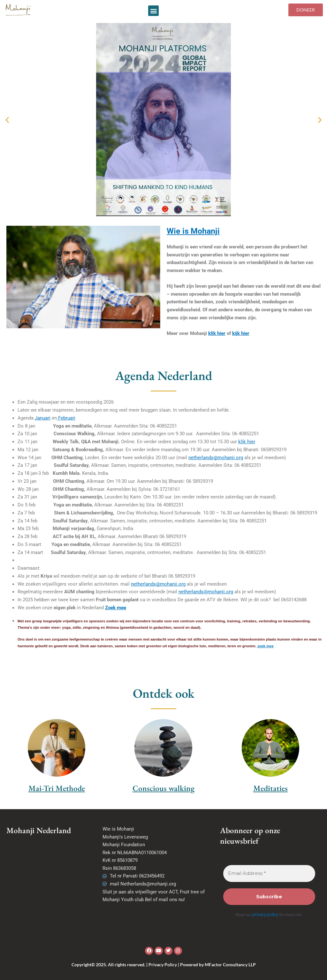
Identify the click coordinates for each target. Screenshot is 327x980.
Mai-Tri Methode (57, 788)
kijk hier (241, 333)
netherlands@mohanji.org (216, 458)
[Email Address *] (269, 874)
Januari (43, 418)
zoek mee (266, 646)
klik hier (217, 333)
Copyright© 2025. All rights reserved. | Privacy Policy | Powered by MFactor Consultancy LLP (164, 964)
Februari (66, 418)
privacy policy (265, 914)
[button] (153, 11)
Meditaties (270, 788)
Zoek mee (116, 608)
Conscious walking (163, 788)
